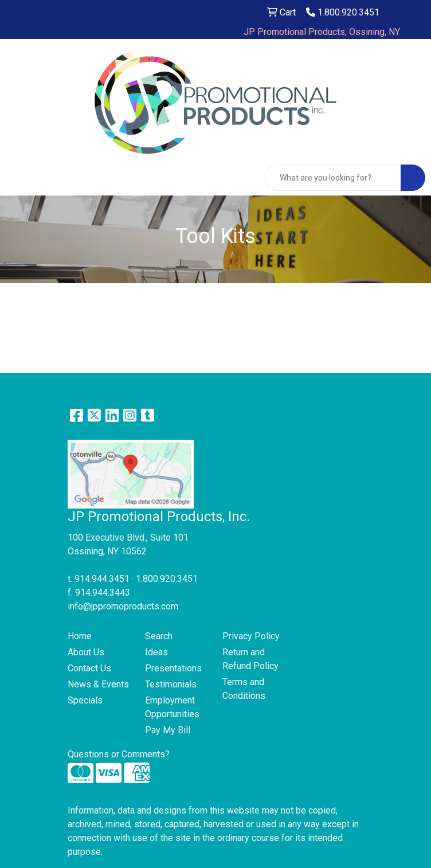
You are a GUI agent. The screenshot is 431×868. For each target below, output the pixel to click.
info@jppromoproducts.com (123, 606)
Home (80, 636)
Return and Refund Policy (250, 659)
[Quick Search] (333, 178)
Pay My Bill (168, 730)
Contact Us (89, 668)
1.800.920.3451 (343, 12)
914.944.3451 (102, 579)
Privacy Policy (251, 636)
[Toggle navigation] (18, 178)
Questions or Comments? (119, 754)
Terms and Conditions (244, 689)
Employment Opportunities (172, 707)
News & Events (98, 684)
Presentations (173, 668)
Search (159, 636)
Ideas (156, 652)
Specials (85, 700)
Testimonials (171, 684)
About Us (86, 652)
